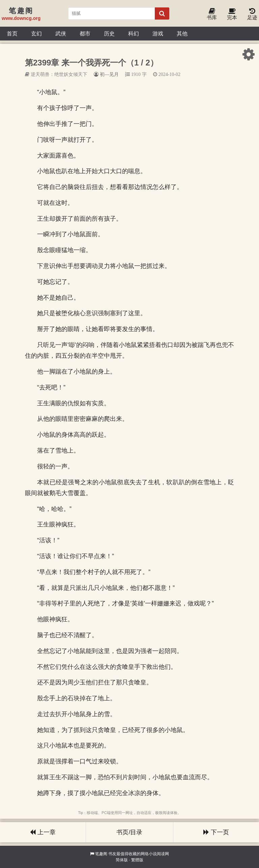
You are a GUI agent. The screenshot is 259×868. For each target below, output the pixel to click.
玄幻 (36, 33)
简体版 (122, 860)
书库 (212, 14)
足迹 (252, 14)
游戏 (158, 33)
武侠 (61, 33)
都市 (85, 33)
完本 (232, 14)
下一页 (216, 832)
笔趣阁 (101, 854)
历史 (109, 33)
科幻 (134, 33)
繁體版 (137, 860)
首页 (12, 33)
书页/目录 (129, 832)
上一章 (43, 832)
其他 (182, 33)
